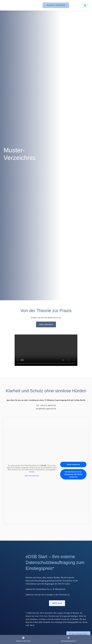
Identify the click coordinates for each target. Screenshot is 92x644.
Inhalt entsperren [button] (73, 464)
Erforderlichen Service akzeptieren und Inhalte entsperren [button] (73, 474)
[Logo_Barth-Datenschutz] (17, 5)
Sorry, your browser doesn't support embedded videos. (46, 350)
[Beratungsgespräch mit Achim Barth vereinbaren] (78, 634)
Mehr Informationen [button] (32, 476)
